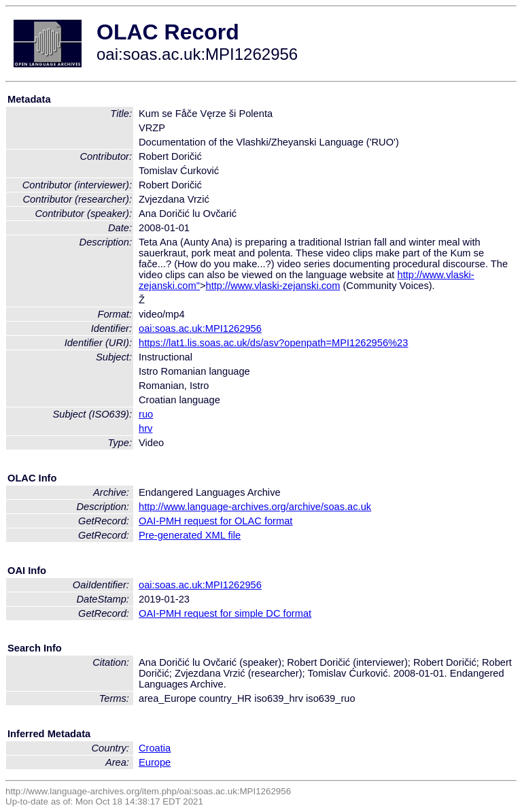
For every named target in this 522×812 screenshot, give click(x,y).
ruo (146, 414)
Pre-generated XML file (190, 535)
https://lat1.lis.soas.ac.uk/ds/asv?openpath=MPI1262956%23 (273, 343)
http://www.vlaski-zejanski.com (273, 286)
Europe (155, 762)
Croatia (155, 748)
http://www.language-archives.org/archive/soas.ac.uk (255, 507)
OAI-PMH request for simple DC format (225, 613)
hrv (145, 428)
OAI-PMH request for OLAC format (215, 521)
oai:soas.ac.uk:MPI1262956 (200, 328)
